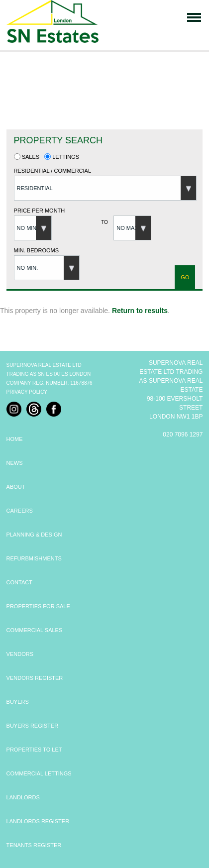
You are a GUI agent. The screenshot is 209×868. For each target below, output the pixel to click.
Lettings (62, 157)
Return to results (140, 311)
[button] (105, 188)
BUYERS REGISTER (33, 726)
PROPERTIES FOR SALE (38, 606)
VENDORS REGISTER (35, 678)
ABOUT (16, 487)
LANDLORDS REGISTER (38, 821)
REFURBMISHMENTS (34, 558)
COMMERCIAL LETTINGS (39, 773)
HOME (15, 439)
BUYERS (18, 702)
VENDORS (20, 654)
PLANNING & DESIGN (34, 535)
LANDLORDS (23, 797)
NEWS (15, 463)
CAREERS (20, 511)
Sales (27, 157)
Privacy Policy (27, 392)
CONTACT (19, 582)
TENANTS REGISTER (34, 845)
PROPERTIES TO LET (34, 750)
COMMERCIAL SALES (35, 630)
